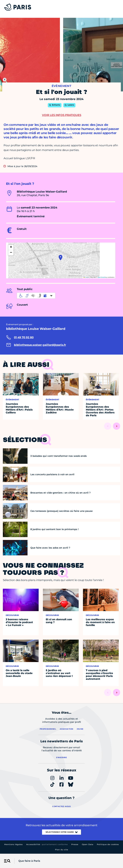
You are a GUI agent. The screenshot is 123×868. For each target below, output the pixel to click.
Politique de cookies (108, 844)
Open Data (88, 844)
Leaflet (86, 277)
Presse (75, 844)
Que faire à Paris (29, 861)
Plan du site (62, 850)
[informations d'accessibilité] (36, 296)
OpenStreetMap (102, 277)
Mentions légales (13, 844)
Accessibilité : (47, 844)
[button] (61, 258)
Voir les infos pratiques (62, 115)
